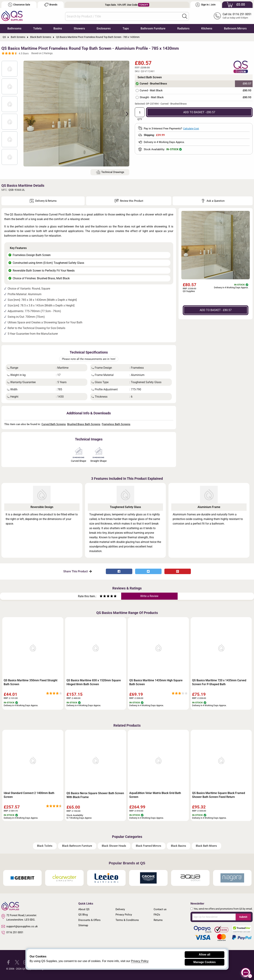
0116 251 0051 (12, 933)
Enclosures (104, 28)
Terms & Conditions (127, 920)
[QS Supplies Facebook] (8, 962)
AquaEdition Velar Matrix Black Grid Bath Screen (155, 795)
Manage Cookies (204, 962)
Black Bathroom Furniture (77, 846)
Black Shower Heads (114, 846)
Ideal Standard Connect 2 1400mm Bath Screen (29, 795)
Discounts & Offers (89, 920)
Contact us (160, 909)
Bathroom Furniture (153, 28)
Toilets (37, 28)
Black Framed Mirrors (149, 846)
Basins (58, 28)
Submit (243, 917)
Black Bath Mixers (206, 846)
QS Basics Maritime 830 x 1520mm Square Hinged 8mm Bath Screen (94, 682)
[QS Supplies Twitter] (17, 962)
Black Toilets (45, 846)
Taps (126, 28)
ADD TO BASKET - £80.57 (199, 112)
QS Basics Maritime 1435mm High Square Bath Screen (156, 682)
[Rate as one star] (101, 597)
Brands (51, 5)
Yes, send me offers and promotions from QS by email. (223, 909)
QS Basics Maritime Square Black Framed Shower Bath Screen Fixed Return (219, 795)
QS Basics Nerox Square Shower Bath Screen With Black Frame (95, 795)
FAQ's (157, 915)
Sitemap (83, 925)
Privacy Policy (124, 915)
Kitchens (207, 28)
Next (125, 114)
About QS (84, 909)
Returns (158, 920)
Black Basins (179, 846)
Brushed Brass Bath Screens (84, 424)
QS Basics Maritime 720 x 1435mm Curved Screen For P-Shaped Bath (219, 682)
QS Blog (83, 915)
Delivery (120, 909)
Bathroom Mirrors (235, 28)
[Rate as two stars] (103, 597)
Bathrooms (14, 28)
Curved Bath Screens (54, 424)
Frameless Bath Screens (116, 424)
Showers (79, 28)
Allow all (205, 955)
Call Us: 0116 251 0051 (237, 14)
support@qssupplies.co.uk (20, 926)
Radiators (183, 28)
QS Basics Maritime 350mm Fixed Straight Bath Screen (31, 682)
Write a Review (149, 596)
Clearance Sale (19, 5)
